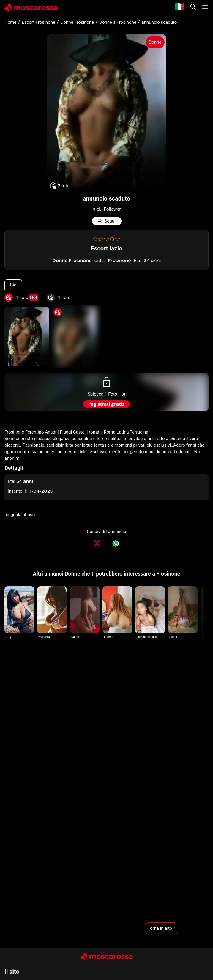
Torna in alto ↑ (162, 928)
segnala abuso (20, 515)
